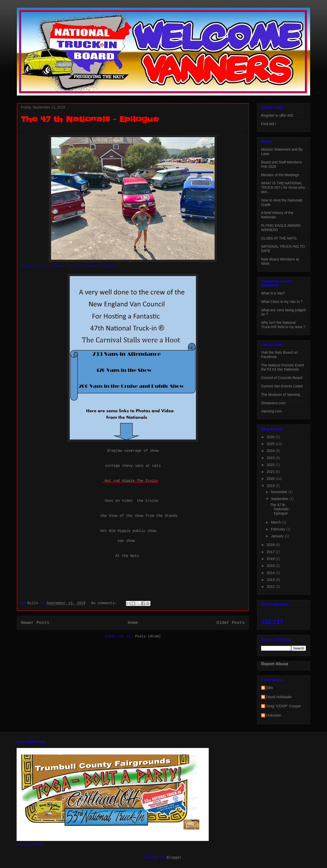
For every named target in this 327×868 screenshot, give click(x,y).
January (278, 536)
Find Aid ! (268, 124)
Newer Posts (35, 623)
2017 (271, 552)
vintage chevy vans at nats (133, 466)
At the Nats (127, 556)
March (276, 522)
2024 (271, 451)
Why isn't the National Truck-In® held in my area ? (283, 325)
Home (133, 623)
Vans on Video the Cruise (132, 501)
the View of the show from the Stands (139, 516)
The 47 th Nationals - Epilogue (90, 119)
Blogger (174, 858)
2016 (271, 559)
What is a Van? (273, 293)
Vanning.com (271, 411)
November (279, 492)
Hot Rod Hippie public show (128, 531)
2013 (271, 580)
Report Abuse (275, 664)
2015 (271, 566)
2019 (271, 486)
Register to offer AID (277, 115)
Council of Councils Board (282, 378)
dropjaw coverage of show (133, 451)
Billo (270, 688)
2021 (271, 472)
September (280, 499)
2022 (271, 465)
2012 (271, 587)
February (278, 529)
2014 (271, 573)
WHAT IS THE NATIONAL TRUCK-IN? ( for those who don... (283, 187)
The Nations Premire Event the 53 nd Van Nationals (283, 367)
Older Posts (231, 623)
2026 (271, 437)
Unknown (274, 715)
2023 (271, 458)
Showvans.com (273, 403)
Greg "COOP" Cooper (284, 706)
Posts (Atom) (148, 636)
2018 (271, 545)
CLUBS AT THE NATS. (279, 238)
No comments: (105, 603)
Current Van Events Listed (282, 386)
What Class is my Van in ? (282, 302)
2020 (271, 479)
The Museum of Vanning (281, 395)
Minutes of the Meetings (280, 175)
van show (126, 541)
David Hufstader (279, 697)
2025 (271, 444)
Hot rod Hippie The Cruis (129, 481)
